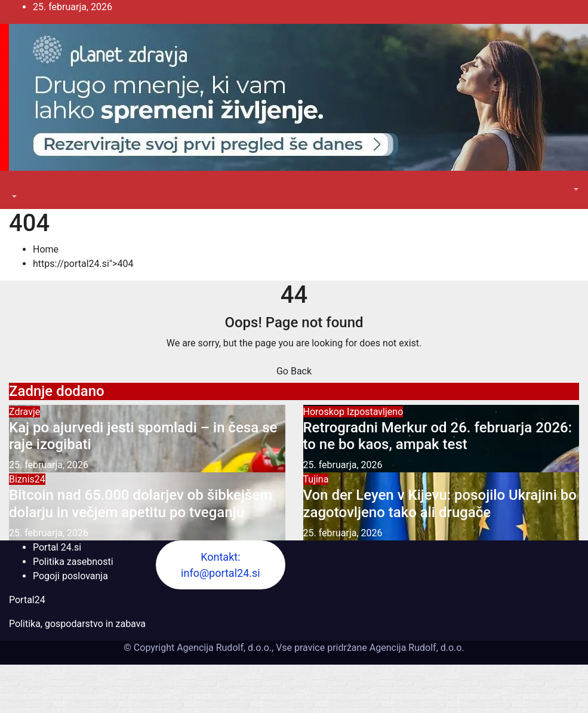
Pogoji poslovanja (70, 576)
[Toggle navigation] (17, 186)
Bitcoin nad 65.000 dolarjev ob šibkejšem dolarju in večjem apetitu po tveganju (141, 504)
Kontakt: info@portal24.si (221, 565)
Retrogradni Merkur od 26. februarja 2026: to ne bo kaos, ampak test (438, 436)
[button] (13, 197)
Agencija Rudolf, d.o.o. (416, 648)
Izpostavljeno (375, 412)
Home (46, 249)
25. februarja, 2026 (49, 465)
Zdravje (24, 412)
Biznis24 (27, 479)
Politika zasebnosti (73, 562)
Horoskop (325, 412)
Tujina (316, 479)
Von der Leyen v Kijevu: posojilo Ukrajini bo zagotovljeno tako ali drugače (440, 504)
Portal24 (27, 600)
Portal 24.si (57, 547)
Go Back (294, 371)
